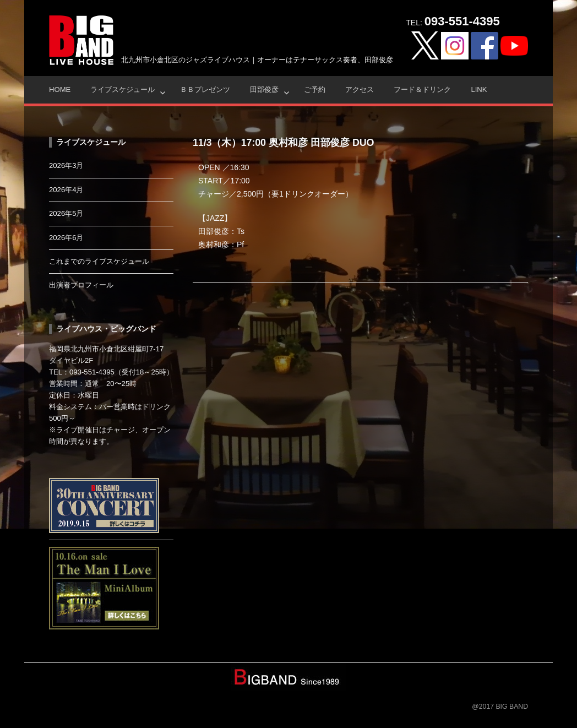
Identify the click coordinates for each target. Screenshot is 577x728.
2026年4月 (66, 190)
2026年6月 (66, 238)
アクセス (360, 89)
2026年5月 (66, 213)
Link (479, 89)
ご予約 (315, 89)
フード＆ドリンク (422, 89)
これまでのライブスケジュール (99, 261)
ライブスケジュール (123, 89)
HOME (60, 89)
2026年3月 (66, 165)
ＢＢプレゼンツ (205, 89)
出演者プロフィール (81, 285)
